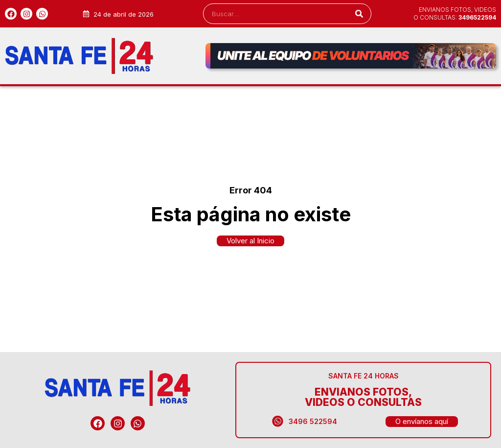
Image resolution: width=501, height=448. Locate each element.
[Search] (359, 14)
